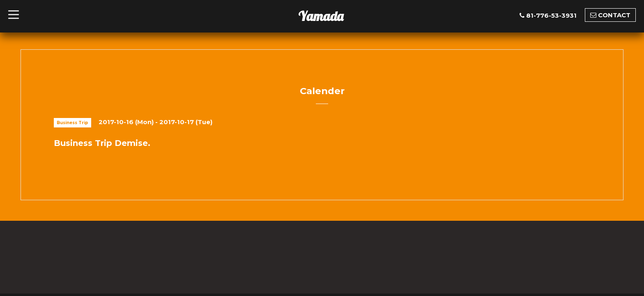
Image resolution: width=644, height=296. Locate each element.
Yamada (321, 16)
